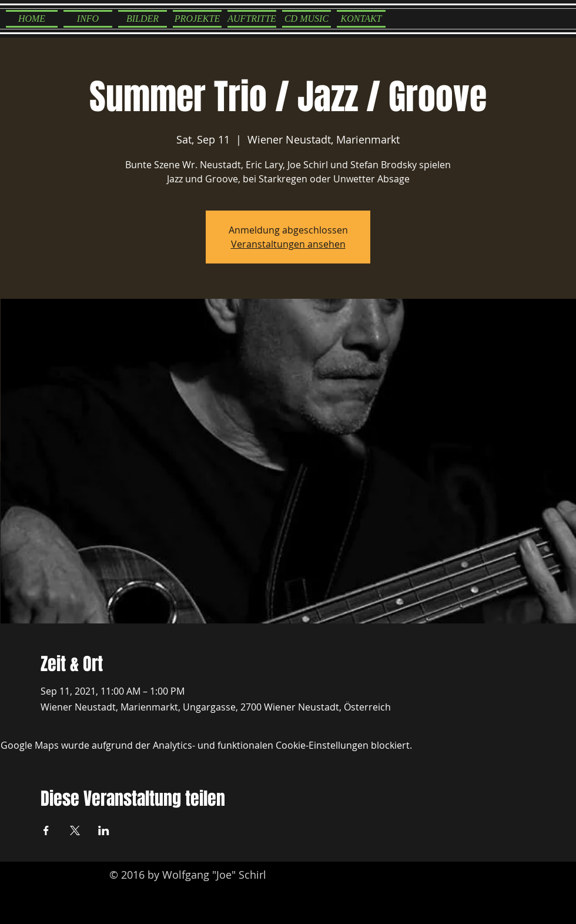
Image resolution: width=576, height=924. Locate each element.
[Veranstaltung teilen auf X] (75, 830)
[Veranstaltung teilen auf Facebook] (46, 830)
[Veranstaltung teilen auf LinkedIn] (104, 830)
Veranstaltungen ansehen (288, 244)
